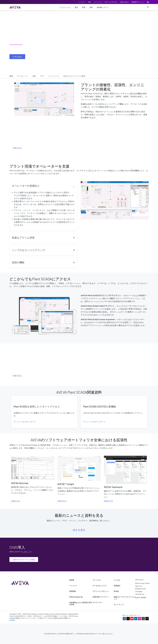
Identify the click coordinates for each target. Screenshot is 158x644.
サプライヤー (97, 602)
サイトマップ (119, 605)
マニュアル (97, 580)
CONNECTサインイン (138, 2)
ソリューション (65, 7)
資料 (91, 7)
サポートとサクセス (111, 2)
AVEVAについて (103, 7)
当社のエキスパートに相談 (74, 76)
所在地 (116, 591)
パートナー (82, 2)
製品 (76, 7)
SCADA (17, 195)
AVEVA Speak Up (76, 597)
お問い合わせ (124, 2)
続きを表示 (79, 530)
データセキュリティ (100, 586)
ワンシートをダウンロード (25, 422)
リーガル (117, 580)
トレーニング (98, 2)
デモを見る (17, 57)
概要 (11, 76)
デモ (42, 76)
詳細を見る (17, 148)
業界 (84, 7)
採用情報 (72, 591)
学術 (89, 2)
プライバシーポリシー (101, 591)
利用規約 (117, 586)
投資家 (72, 580)
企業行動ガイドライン (101, 597)
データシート (23, 76)
